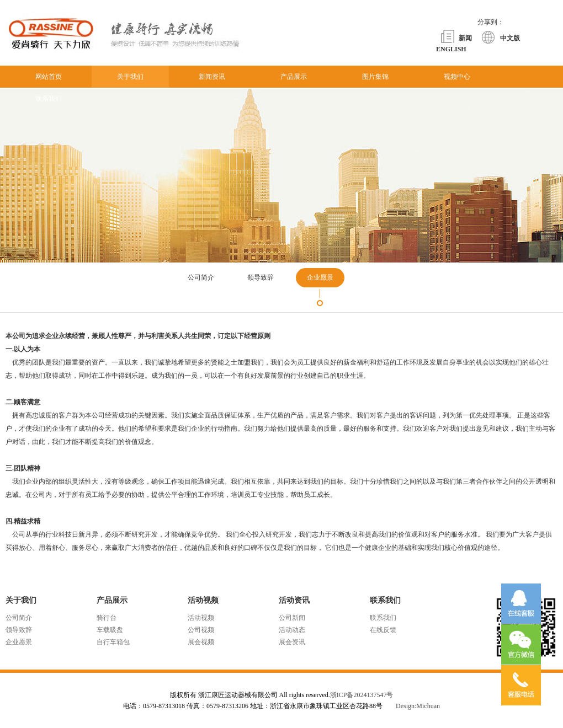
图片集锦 (375, 77)
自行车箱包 (113, 642)
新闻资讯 (212, 77)
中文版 (510, 38)
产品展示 (294, 77)
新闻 (465, 38)
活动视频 (201, 618)
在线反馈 (383, 630)
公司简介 (19, 618)
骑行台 (107, 618)
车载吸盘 (110, 630)
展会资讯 (292, 642)
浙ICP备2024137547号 (362, 695)
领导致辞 (19, 630)
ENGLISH (451, 49)
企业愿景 (19, 642)
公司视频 (201, 630)
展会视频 (201, 642)
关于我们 (130, 77)
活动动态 (292, 630)
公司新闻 (292, 618)
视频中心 (457, 77)
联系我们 (49, 99)
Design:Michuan (418, 706)
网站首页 (49, 77)
